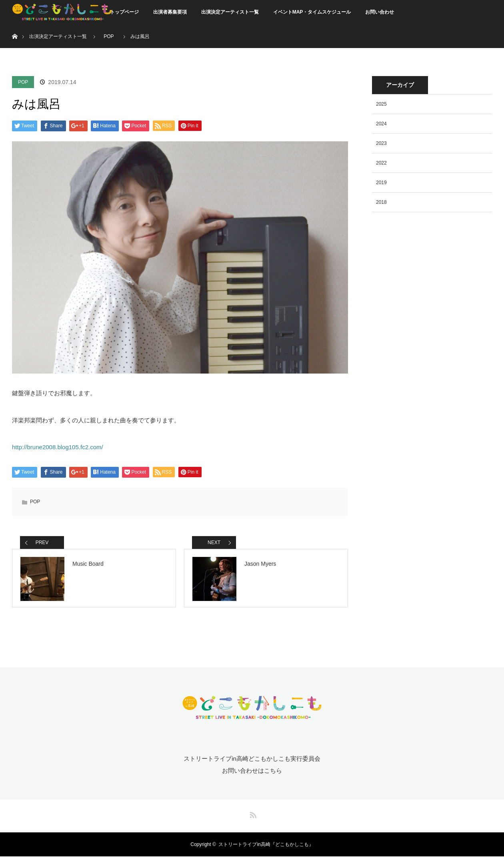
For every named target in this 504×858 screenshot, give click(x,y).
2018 (381, 202)
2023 (381, 143)
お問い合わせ (380, 12)
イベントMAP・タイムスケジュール (312, 12)
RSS (252, 815)
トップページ (124, 12)
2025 (381, 104)
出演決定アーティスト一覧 (230, 12)
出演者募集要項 (170, 12)
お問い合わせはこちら (252, 772)
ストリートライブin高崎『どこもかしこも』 (266, 846)
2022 (381, 163)
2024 (381, 124)
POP (23, 82)
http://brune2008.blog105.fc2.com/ (58, 447)
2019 (381, 183)
